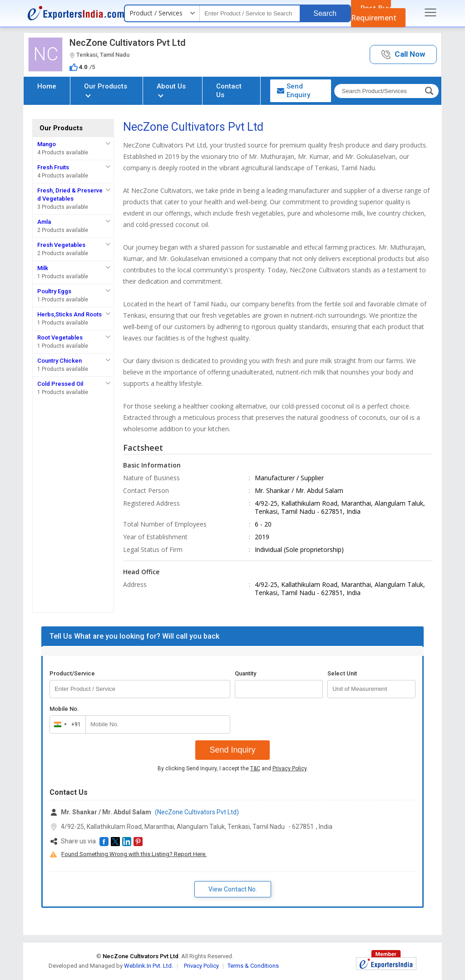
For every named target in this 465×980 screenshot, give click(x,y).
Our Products (106, 90)
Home (47, 86)
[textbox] (250, 13)
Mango (47, 144)
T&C (255, 768)
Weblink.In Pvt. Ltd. (148, 966)
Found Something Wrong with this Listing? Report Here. (134, 854)
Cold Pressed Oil (60, 384)
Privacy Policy (289, 768)
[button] (403, 55)
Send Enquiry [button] (294, 91)
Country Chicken (59, 361)
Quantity (245, 673)
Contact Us (229, 91)
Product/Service (72, 673)
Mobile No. (64, 709)
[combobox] (66, 724)
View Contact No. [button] (233, 889)
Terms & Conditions (253, 966)
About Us (171, 90)
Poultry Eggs (54, 291)
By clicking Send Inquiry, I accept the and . (233, 768)
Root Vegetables (60, 337)
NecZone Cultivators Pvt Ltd (128, 43)
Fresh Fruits (53, 167)
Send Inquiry (232, 750)
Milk (43, 268)
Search (325, 13)
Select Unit (342, 673)
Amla (44, 222)
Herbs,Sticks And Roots (69, 314)
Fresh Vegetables (61, 245)
